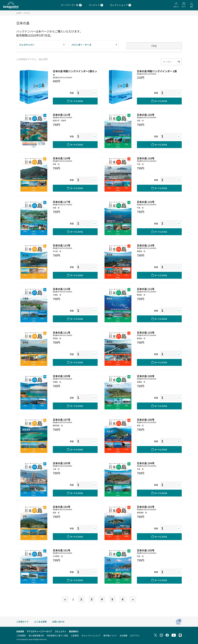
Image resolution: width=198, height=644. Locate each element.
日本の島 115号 (62, 245)
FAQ (154, 46)
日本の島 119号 (62, 158)
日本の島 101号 (62, 550)
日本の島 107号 (62, 420)
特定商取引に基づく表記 (57, 635)
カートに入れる (77, 101)
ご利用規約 (21, 635)
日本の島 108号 (146, 376)
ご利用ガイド (22, 622)
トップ (19, 13)
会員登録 (20, 631)
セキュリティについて (91, 635)
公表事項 (75, 635)
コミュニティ (60, 631)
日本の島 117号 (62, 202)
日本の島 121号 (62, 115)
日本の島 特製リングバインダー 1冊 (157, 71)
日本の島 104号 (146, 463)
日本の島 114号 (146, 245)
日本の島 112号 (146, 289)
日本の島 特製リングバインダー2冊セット (75, 73)
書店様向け (74, 631)
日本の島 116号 (146, 202)
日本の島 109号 (62, 376)
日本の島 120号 (146, 115)
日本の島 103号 (62, 507)
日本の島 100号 (146, 550)
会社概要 (124, 635)
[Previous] (65, 599)
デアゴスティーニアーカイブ (39, 631)
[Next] (133, 599)
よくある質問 (40, 622)
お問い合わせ (58, 622)
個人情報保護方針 (36, 635)
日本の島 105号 (62, 463)
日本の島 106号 (146, 420)
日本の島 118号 (146, 158)
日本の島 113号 (62, 289)
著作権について (110, 635)
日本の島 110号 (146, 332)
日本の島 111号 (62, 332)
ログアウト (135, 635)
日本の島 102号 (146, 507)
